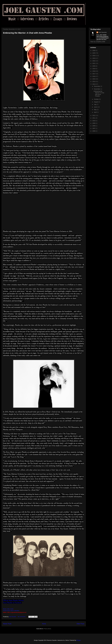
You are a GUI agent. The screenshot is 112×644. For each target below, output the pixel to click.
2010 (94, 121)
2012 (94, 115)
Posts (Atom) (47, 629)
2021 (94, 63)
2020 (94, 66)
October (97, 99)
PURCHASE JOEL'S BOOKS (11, 611)
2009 (94, 123)
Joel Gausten (103, 32)
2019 (94, 69)
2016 (94, 76)
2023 (94, 58)
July (95, 104)
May (95, 110)
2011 (94, 118)
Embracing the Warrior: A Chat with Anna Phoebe (27, 33)
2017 (94, 74)
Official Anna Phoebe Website (13, 600)
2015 (94, 79)
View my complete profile (98, 42)
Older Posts (80, 624)
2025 (94, 53)
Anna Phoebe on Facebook (12, 603)
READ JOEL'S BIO (8, 609)
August (96, 102)
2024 (94, 56)
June (96, 107)
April (95, 112)
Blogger (78, 640)
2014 (94, 81)
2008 (94, 126)
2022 (94, 61)
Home (44, 624)
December (97, 86)
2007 (94, 128)
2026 (94, 50)
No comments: (22, 617)
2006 (94, 131)
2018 (94, 71)
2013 (94, 84)
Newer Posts (7, 624)
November (97, 89)
